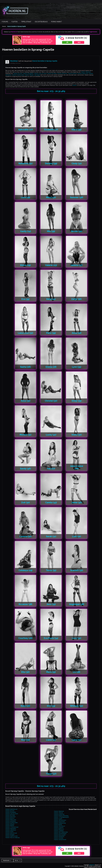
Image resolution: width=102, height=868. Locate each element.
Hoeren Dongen (10, 835)
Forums (5, 22)
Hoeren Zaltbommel (60, 823)
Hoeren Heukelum (59, 826)
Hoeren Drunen (18, 73)
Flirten (15, 22)
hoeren (75, 85)
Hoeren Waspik (29, 75)
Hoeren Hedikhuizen (12, 836)
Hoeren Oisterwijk (59, 814)
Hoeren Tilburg (58, 813)
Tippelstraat (26, 22)
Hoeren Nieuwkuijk (11, 833)
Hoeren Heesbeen (11, 829)
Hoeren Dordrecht (59, 837)
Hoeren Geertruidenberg (61, 816)
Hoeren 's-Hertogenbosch (61, 817)
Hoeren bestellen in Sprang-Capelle (17, 26)
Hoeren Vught (58, 819)
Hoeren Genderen (11, 821)
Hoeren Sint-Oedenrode (61, 832)
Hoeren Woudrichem (60, 820)
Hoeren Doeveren (62, 73)
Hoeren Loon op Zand (40, 73)
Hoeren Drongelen (28, 73)
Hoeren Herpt (9, 832)
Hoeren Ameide (59, 838)
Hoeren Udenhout (11, 830)
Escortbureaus (41, 22)
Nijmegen (37, 75)
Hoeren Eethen (10, 826)
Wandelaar (14, 61)
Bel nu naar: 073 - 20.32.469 (51, 91)
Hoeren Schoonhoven (60, 840)
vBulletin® (92, 865)
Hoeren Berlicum (59, 829)
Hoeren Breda (58, 825)
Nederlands (7, 860)
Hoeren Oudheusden (18, 75)
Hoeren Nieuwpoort (60, 835)
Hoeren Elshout (72, 73)
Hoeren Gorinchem (59, 822)
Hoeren (4, 26)
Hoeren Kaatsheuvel (11, 809)
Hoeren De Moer (52, 73)
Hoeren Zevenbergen (60, 834)
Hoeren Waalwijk (86, 72)
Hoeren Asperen (59, 828)
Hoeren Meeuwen (83, 73)
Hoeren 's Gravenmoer (12, 827)
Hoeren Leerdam (59, 831)
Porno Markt (56, 22)
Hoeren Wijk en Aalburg (12, 837)
